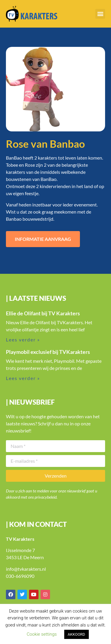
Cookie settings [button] (42, 634)
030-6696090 (20, 576)
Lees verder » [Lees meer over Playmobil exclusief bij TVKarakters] (23, 378)
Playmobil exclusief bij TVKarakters (48, 352)
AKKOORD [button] (77, 634)
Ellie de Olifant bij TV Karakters (43, 313)
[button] (100, 14)
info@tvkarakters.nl (26, 569)
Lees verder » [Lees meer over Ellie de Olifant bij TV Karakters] (23, 340)
